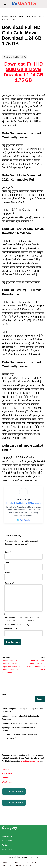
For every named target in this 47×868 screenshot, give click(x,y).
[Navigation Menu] (5, 4)
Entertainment (8, 769)
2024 (11, 857)
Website (8, 573)
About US (6, 862)
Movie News (7, 773)
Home (4, 17)
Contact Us (19, 862)
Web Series (7, 782)
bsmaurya (34, 857)
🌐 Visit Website (23, 520)
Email (7, 562)
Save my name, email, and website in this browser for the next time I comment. (22, 619)
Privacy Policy (33, 862)
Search (5, 694)
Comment (9, 583)
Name (8, 552)
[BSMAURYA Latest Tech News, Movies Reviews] (24, 4)
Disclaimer (7, 865)
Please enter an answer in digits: (18, 625)
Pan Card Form (14, 792)
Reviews (5, 778)
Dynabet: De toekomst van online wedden (19, 723)
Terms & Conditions (23, 865)
